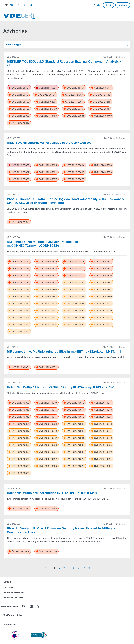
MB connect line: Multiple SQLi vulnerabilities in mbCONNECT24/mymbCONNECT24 (42, 244)
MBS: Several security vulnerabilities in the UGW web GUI (50, 143)
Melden (123, 5)
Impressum (9, 587)
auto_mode (31, 5)
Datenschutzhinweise (13, 597)
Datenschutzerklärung (14, 592)
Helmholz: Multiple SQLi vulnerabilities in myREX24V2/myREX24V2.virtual (61, 387)
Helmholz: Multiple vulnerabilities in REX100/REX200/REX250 (52, 493)
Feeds (96, 5)
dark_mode (25, 5)
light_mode (19, 5)
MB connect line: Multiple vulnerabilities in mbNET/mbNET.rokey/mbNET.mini (64, 351)
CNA (109, 5)
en (11, 5)
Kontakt (7, 582)
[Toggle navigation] (126, 15)
